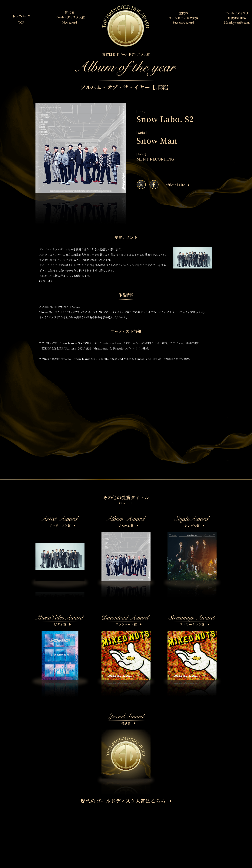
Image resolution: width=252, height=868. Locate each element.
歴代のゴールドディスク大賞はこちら (126, 801)
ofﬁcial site (177, 185)
